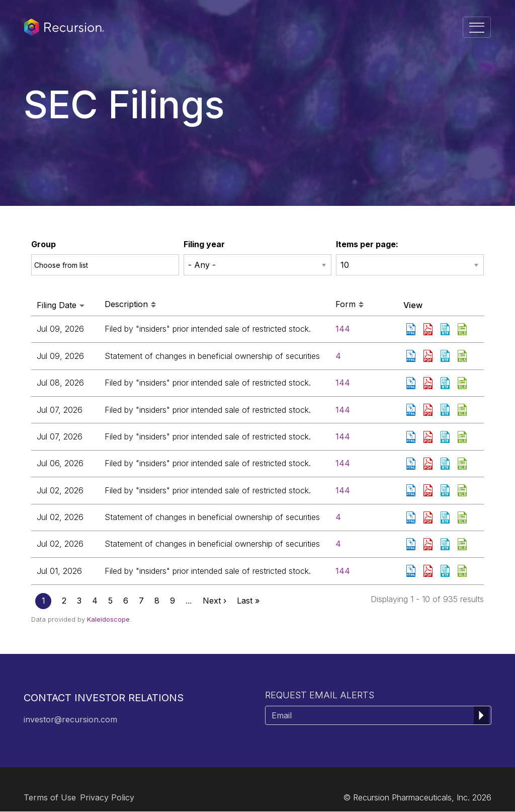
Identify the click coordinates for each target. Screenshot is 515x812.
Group (44, 244)
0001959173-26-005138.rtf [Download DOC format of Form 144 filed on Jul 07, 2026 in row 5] (446, 410)
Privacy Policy (107, 797)
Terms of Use (50, 797)
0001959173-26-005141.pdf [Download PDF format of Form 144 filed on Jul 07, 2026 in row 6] (429, 437)
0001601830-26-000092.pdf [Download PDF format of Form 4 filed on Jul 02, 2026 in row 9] (429, 518)
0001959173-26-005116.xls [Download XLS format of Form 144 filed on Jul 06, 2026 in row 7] (463, 464)
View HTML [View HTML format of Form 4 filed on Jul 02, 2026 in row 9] (412, 518)
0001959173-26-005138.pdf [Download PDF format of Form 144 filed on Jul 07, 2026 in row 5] (429, 410)
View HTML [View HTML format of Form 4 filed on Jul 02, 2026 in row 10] (412, 544)
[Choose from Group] (67, 265)
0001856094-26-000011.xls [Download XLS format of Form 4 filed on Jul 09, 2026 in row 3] (463, 356)
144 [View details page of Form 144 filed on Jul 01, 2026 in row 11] (343, 571)
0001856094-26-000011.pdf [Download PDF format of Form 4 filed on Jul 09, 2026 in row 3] (429, 356)
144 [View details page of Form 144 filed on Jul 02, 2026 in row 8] (343, 490)
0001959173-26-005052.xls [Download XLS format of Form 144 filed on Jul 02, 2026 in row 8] (463, 490)
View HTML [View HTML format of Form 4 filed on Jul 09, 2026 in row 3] (412, 356)
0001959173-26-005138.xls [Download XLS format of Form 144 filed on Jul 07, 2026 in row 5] (463, 410)
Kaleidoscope (108, 619)
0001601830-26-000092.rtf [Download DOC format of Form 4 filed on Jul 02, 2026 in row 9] (446, 518)
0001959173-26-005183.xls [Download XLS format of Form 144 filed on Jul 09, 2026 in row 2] (463, 329)
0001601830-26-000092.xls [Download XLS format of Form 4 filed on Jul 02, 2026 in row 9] (463, 518)
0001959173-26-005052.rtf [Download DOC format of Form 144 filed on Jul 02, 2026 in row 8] (446, 490)
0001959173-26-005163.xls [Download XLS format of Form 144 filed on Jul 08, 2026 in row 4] (463, 383)
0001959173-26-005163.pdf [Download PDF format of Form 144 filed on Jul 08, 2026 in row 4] (429, 383)
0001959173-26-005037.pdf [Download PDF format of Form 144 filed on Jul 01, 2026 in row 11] (429, 571)
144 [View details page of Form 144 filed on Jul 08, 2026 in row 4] (343, 383)
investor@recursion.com (70, 719)
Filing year (204, 244)
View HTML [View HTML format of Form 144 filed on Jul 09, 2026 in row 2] (412, 329)
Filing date (61, 305)
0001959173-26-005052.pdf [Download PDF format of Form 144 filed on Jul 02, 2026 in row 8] (429, 490)
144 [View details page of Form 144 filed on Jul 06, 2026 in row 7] (343, 463)
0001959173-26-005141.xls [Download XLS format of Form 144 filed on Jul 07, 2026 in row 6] (463, 437)
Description (130, 305)
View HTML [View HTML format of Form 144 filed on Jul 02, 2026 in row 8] (412, 490)
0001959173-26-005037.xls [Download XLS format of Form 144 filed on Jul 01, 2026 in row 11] (463, 571)
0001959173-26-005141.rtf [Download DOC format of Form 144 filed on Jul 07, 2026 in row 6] (446, 437)
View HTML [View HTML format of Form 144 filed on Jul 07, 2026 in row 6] (412, 437)
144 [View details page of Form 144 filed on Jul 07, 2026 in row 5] (343, 410)
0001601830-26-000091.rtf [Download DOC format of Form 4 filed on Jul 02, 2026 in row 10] (446, 544)
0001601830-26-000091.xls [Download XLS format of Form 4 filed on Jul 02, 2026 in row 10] (463, 544)
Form (350, 305)
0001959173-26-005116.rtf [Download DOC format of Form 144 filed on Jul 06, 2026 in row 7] (446, 464)
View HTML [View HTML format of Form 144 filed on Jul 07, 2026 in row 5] (412, 410)
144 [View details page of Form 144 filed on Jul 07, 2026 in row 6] (343, 436)
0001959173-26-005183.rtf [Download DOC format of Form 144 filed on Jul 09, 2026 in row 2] (446, 329)
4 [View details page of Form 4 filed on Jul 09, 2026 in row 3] (338, 356)
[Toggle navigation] (477, 27)
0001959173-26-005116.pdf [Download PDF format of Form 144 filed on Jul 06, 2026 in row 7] (429, 464)
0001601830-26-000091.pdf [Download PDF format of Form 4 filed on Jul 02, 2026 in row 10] (429, 544)
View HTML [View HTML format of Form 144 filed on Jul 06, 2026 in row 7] (412, 464)
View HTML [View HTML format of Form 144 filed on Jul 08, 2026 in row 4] (412, 383)
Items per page (366, 244)
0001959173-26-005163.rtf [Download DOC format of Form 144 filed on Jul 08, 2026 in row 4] (446, 383)
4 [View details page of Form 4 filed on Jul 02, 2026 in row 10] (338, 544)
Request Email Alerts (320, 695)
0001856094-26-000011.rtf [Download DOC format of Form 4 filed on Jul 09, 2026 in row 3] (446, 356)
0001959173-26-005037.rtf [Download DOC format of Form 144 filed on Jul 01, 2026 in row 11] (446, 571)
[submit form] (481, 715)
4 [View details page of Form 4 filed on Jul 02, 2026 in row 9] (338, 517)
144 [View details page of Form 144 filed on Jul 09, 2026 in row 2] (343, 329)
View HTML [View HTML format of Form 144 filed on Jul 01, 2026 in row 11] (412, 571)
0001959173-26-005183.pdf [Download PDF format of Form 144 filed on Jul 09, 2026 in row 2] (429, 329)
